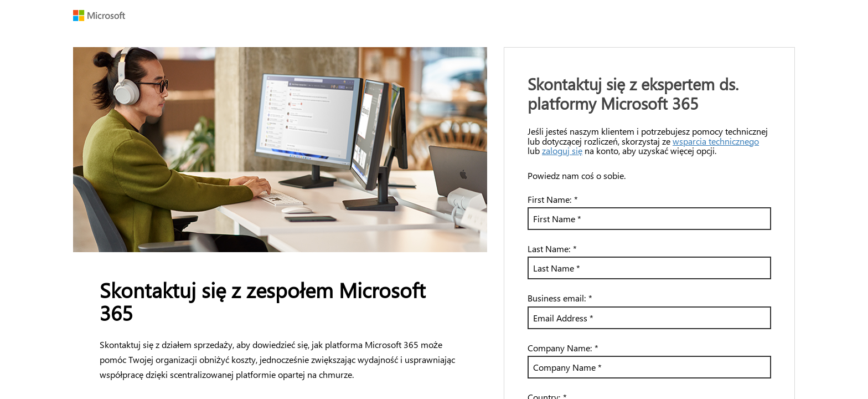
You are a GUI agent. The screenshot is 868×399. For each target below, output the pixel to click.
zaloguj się (562, 150)
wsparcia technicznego (716, 141)
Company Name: (563, 348)
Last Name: (552, 249)
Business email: (560, 298)
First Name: (553, 199)
